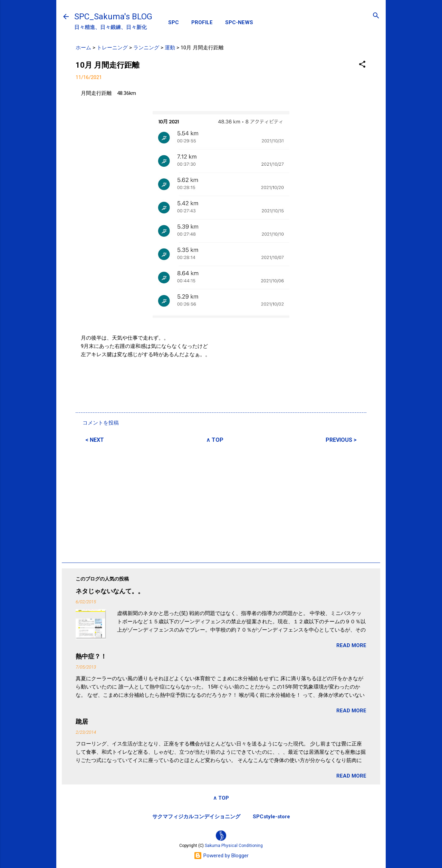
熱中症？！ (91, 656)
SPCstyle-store (271, 817)
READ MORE (351, 645)
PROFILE (202, 22)
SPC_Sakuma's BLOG (113, 17)
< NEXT (95, 440)
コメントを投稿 (101, 423)
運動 (170, 48)
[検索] (376, 16)
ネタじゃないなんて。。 (110, 591)
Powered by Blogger (221, 856)
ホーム (83, 48)
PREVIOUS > (341, 440)
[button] (362, 65)
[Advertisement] (221, 502)
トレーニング (112, 48)
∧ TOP (215, 440)
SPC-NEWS (239, 22)
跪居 (82, 721)
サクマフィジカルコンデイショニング (196, 817)
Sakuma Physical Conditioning (234, 846)
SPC (174, 22)
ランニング (146, 48)
